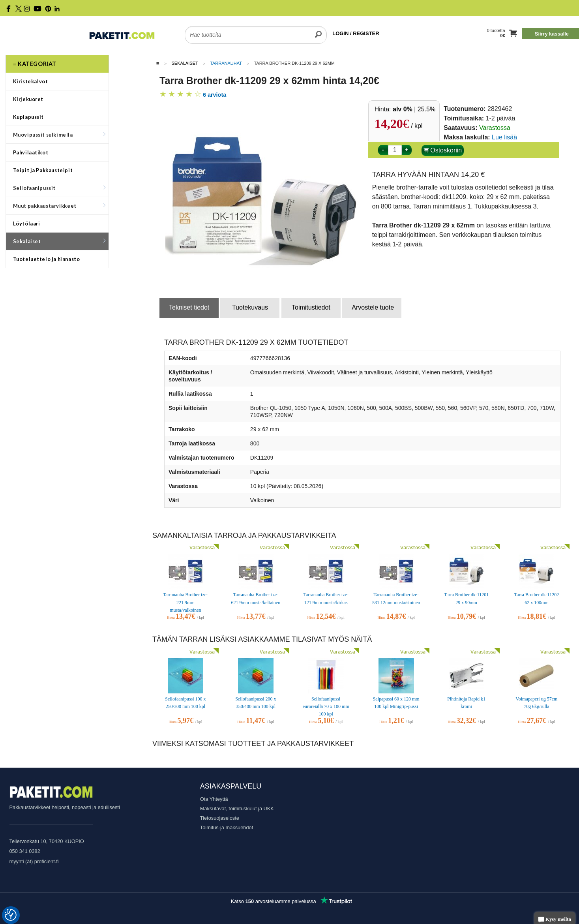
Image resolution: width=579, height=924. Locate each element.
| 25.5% (414, 109)
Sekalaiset (59, 241)
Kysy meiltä (555, 920)
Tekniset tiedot (189, 307)
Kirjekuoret (28, 99)
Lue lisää (504, 137)
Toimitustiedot (311, 307)
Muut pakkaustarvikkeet (59, 206)
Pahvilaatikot (31, 152)
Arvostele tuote (373, 307)
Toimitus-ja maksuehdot (227, 827)
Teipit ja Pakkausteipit (43, 170)
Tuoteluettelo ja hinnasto (47, 259)
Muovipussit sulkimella (59, 135)
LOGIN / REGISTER (356, 33)
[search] (318, 30)
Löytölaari (27, 223)
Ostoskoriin (443, 150)
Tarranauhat (226, 63)
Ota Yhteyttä (214, 799)
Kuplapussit (29, 117)
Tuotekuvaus (250, 307)
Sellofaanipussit (59, 188)
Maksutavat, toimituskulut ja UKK (237, 808)
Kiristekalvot (31, 81)
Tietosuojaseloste (220, 818)
